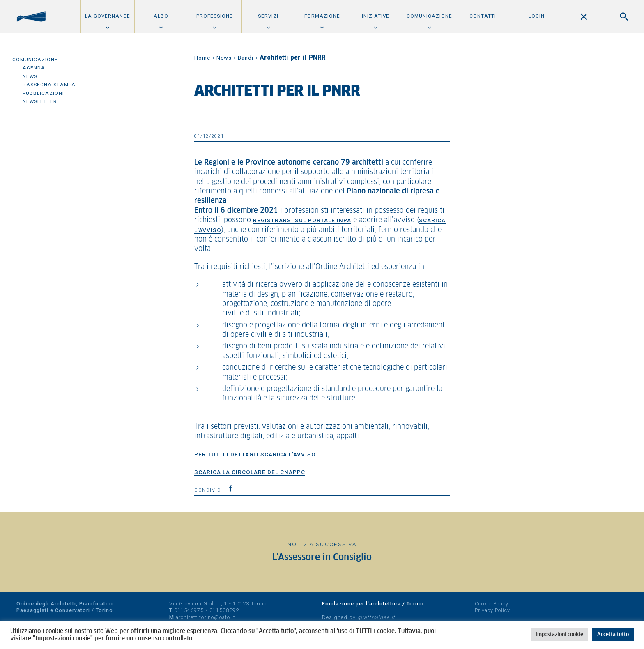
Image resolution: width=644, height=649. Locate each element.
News (30, 76)
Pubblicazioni (43, 93)
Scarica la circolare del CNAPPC (250, 472)
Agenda (34, 68)
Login (537, 16)
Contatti (483, 16)
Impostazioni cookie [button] (559, 635)
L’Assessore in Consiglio (322, 558)
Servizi (268, 16)
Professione (215, 16)
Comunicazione (429, 16)
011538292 (224, 610)
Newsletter (40, 101)
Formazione (322, 16)
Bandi (246, 58)
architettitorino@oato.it (206, 617)
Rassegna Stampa (49, 85)
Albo (161, 16)
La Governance (108, 16)
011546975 (189, 610)
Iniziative (376, 16)
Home (202, 58)
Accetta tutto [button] (613, 635)
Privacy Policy (492, 610)
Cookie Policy (492, 604)
